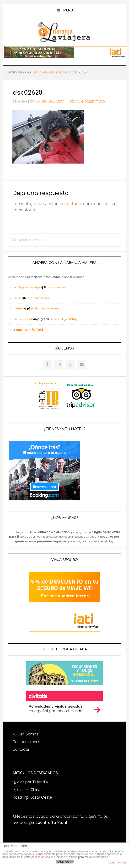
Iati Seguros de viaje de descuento (39, 287)
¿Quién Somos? (26, 734)
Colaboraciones (26, 742)
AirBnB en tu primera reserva (36, 308)
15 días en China (26, 790)
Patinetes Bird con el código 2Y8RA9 (46, 319)
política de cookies (43, 857)
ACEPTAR (64, 862)
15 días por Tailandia (30, 782)
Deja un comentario (87, 102)
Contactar (21, 749)
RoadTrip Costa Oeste (32, 797)
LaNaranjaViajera (64, 32)
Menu (68, 10)
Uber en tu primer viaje (32, 298)
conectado (70, 204)
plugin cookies (118, 863)
